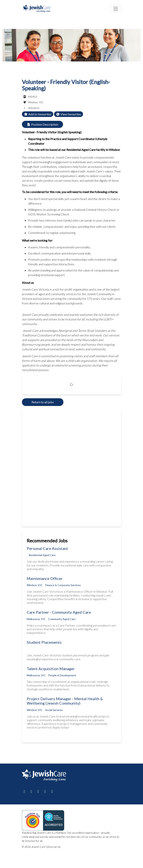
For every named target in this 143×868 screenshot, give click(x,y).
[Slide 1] (71, 56)
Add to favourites (38, 114)
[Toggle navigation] (116, 9)
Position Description (42, 124)
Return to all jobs (43, 402)
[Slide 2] (78, 56)
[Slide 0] (65, 56)
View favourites (69, 114)
